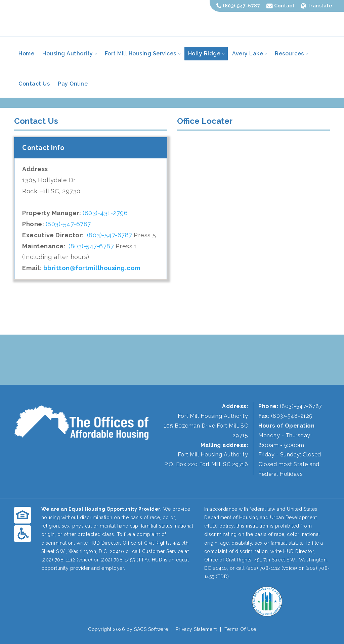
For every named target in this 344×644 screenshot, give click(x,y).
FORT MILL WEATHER (172, 360)
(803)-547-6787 (238, 6)
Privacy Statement (196, 629)
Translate (317, 6)
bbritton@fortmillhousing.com (92, 268)
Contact (281, 6)
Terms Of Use (240, 629)
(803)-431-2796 (105, 213)
